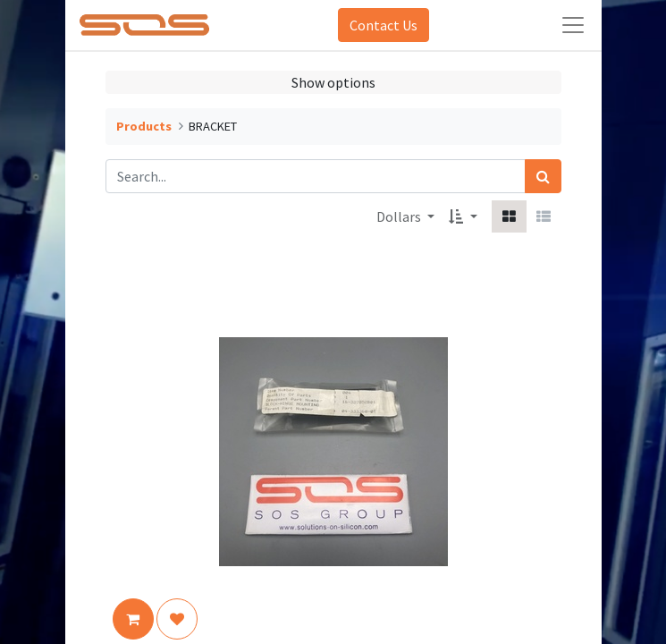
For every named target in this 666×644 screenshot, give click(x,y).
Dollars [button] (400, 216)
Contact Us (384, 25)
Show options (333, 82)
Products (144, 126)
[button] (463, 216)
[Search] (543, 176)
